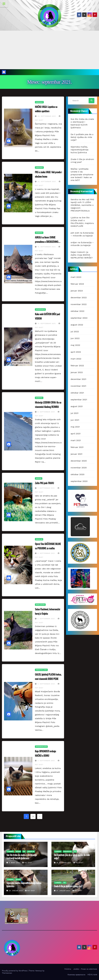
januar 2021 (77, 454)
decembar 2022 (79, 298)
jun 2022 (75, 338)
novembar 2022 (79, 304)
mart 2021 (76, 440)
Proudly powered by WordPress (15, 971)
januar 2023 (77, 291)
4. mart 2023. (15, 863)
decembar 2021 (78, 379)
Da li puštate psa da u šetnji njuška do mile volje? (82, 137)
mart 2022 (76, 359)
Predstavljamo (41, 670)
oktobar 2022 (77, 311)
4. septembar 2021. (47, 684)
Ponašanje (67, 851)
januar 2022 (77, 372)
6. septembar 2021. (47, 553)
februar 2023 (77, 284)
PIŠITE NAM (92, 975)
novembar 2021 (78, 386)
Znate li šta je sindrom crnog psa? (68, 886)
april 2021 (76, 434)
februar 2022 (77, 366)
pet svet (75, 233)
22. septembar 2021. (47, 116)
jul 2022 (75, 332)
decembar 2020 (79, 461)
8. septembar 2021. (47, 412)
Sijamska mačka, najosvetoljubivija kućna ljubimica (79, 150)
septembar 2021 (79, 400)
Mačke (18, 851)
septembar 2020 (79, 481)
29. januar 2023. (16, 891)
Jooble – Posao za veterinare (85, 969)
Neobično (39, 233)
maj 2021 (75, 427)
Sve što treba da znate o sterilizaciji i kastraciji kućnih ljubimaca (22, 856)
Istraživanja (40, 309)
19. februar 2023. (64, 863)
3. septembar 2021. (47, 761)
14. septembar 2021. (47, 324)
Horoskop (39, 102)
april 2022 (76, 352)
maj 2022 (75, 345)
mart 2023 (76, 277)
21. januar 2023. (64, 891)
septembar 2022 (79, 318)
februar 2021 (77, 447)
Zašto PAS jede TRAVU (44, 483)
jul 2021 (75, 413)
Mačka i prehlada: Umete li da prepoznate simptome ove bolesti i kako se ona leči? (82, 175)
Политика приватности (76, 975)
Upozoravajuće (41, 747)
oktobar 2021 (77, 393)
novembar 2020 (79, 468)
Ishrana (39, 478)
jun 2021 (75, 420)
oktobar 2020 (78, 474)
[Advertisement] (49, 50)
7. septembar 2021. (47, 488)
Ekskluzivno (40, 605)
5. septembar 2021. (47, 619)
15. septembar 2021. (47, 247)
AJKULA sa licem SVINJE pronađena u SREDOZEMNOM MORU (47, 242)
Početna (68, 969)
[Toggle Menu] (4, 4)
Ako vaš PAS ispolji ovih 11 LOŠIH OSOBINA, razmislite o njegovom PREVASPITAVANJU (82, 205)
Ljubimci (10, 851)
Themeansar (7, 973)
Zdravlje (39, 539)
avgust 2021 (77, 406)
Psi (24, 851)
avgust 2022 (77, 325)
